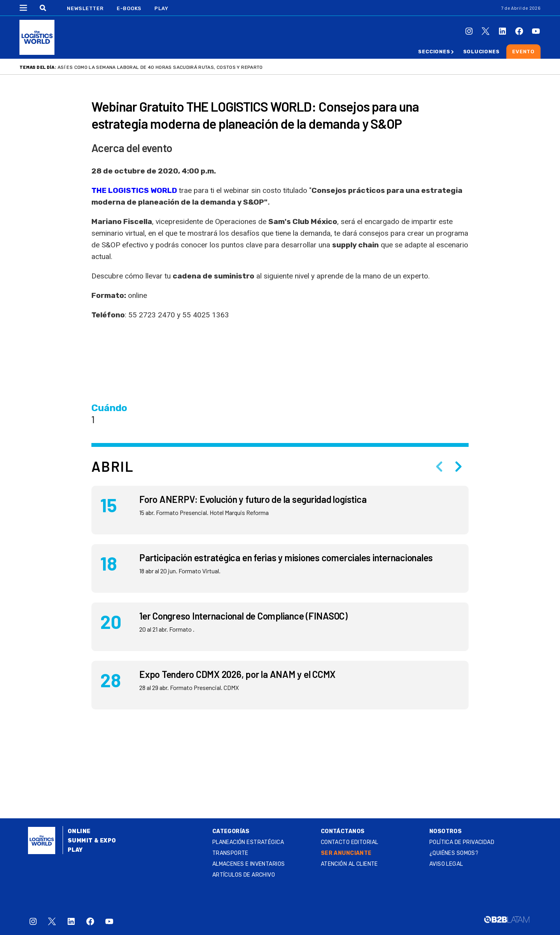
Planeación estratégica (248, 842)
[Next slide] (458, 466)
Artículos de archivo (244, 875)
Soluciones (481, 52)
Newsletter (85, 8)
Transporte (230, 853)
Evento (523, 52)
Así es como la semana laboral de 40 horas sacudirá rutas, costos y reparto (160, 67)
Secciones (434, 52)
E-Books (129, 8)
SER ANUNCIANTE (346, 853)
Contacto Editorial (350, 842)
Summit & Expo (92, 841)
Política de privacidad (462, 842)
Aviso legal (446, 864)
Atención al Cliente (349, 864)
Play (161, 8)
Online (79, 831)
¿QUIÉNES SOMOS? (454, 853)
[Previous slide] (439, 466)
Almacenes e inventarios (249, 864)
